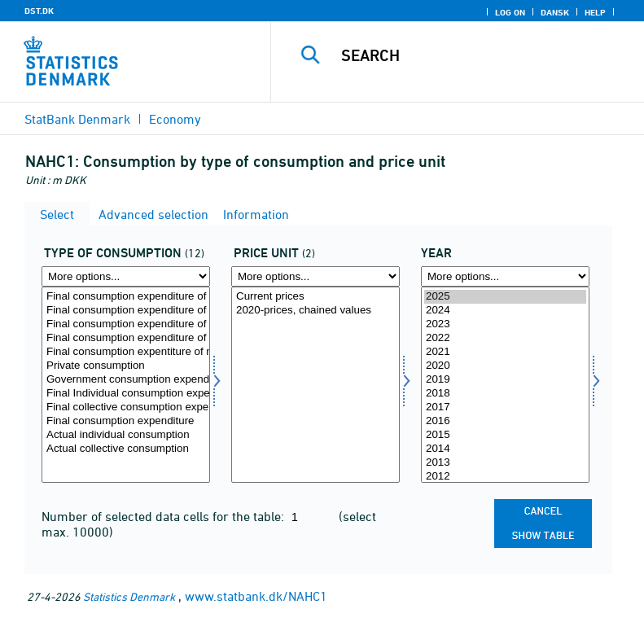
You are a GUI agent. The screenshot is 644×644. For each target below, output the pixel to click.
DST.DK (39, 11)
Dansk (555, 12)
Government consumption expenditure (126, 380)
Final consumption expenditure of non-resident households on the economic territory (126, 324)
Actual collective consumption (126, 449)
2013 (505, 463)
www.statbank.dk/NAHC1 (256, 596)
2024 (505, 311)
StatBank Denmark (77, 119)
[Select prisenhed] (315, 385)
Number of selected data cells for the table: (164, 516)
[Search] (482, 55)
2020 (505, 366)
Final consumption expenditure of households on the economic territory (126, 297)
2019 (505, 380)
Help (595, 12)
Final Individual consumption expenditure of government (126, 394)
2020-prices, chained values (315, 311)
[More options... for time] (505, 276)
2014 (505, 449)
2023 (505, 324)
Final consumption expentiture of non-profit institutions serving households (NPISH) (126, 352)
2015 (505, 435)
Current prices (315, 297)
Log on (510, 12)
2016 (505, 421)
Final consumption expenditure (126, 421)
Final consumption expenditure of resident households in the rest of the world (126, 311)
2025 (505, 297)
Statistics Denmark (129, 596)
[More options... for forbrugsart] (126, 276)
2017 (505, 407)
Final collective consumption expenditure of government (126, 407)
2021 (505, 352)
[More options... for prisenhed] (315, 276)
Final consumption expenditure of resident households (126, 338)
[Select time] (505, 385)
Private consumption (126, 366)
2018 (505, 394)
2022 (505, 338)
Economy (175, 119)
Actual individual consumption (126, 435)
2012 (505, 477)
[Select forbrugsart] (126, 385)
